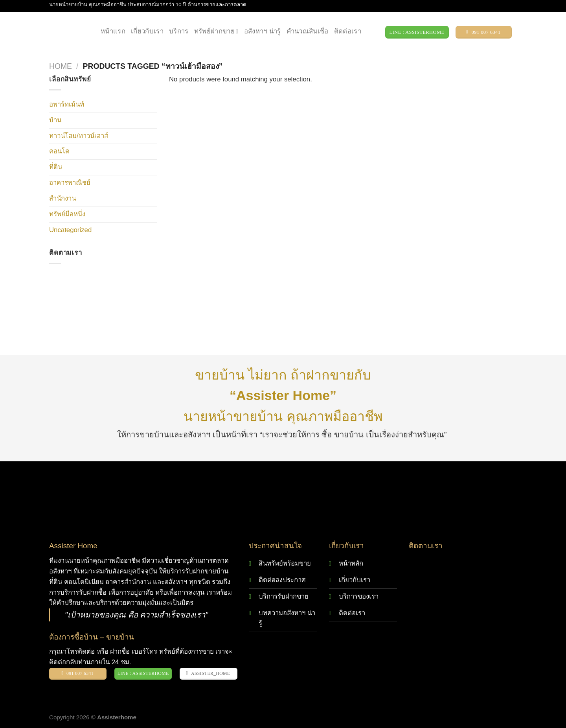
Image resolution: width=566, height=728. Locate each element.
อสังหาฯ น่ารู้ (263, 31)
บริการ (179, 31)
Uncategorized (70, 230)
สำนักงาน (62, 198)
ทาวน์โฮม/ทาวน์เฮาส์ (79, 136)
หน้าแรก (113, 31)
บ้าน (55, 120)
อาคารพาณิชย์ (70, 183)
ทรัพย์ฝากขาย (216, 31)
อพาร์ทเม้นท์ (67, 104)
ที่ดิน (56, 167)
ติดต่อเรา (348, 31)
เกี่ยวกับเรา (147, 31)
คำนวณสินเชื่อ (308, 31)
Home (61, 66)
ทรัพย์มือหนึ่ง (67, 214)
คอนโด (59, 151)
